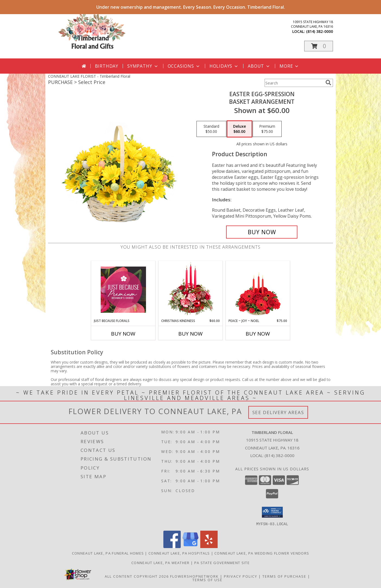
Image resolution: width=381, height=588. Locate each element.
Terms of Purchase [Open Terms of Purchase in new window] (284, 576)
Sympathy (143, 66)
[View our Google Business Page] (190, 546)
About (259, 66)
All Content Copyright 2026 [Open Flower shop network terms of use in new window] (137, 576)
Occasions (184, 66)
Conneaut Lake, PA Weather (161, 562)
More (289, 66)
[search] (328, 83)
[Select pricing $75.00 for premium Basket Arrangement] (267, 129)
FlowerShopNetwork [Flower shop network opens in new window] (194, 576)
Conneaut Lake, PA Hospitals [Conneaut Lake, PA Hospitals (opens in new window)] (179, 553)
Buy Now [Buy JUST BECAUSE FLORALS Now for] (123, 334)
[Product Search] (294, 83)
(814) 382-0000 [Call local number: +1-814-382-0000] (320, 31)
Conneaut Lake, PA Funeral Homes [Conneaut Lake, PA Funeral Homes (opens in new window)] (108, 553)
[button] (319, 46)
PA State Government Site (222, 562)
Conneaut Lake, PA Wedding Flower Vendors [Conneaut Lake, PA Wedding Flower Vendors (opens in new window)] (262, 553)
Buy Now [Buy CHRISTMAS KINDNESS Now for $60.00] (190, 334)
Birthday (107, 66)
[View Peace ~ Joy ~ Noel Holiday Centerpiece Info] (258, 290)
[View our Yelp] (209, 546)
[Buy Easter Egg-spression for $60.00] (262, 232)
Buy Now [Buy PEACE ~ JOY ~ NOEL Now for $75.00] (258, 334)
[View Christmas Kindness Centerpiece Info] (191, 290)
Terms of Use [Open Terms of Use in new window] (207, 580)
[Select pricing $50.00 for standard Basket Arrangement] (211, 129)
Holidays (224, 66)
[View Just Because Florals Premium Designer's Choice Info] (123, 290)
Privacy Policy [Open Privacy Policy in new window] (241, 576)
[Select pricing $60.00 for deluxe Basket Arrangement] (239, 129)
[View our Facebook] (172, 546)
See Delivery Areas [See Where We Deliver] (278, 412)
